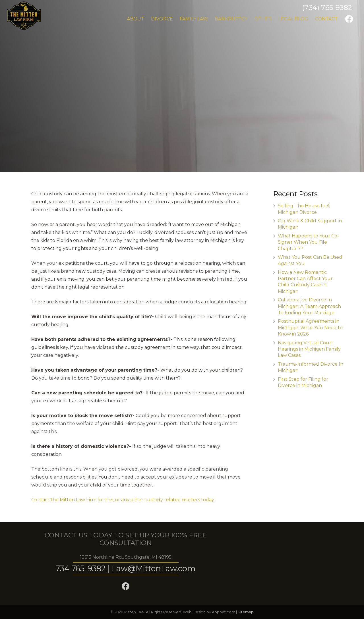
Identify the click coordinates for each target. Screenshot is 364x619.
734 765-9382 (80, 569)
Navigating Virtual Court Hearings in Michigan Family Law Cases (309, 349)
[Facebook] (349, 19)
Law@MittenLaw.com (154, 569)
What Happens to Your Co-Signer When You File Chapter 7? (308, 242)
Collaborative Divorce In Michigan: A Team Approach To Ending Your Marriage (309, 306)
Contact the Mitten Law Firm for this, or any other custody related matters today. (123, 500)
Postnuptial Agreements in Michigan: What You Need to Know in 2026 (310, 328)
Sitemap (246, 612)
